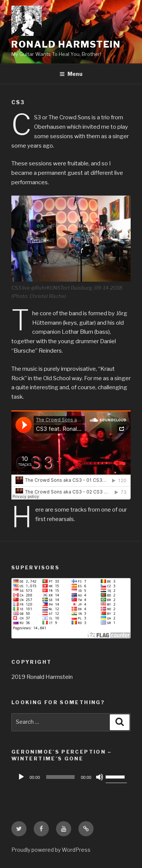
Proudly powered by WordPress (51, 850)
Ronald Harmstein (66, 44)
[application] (71, 777)
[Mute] (100, 777)
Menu (71, 74)
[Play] (21, 777)
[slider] (61, 777)
